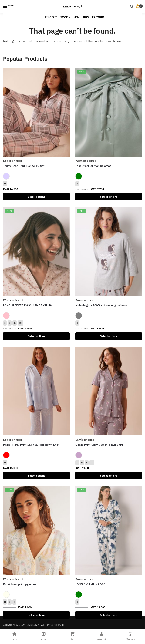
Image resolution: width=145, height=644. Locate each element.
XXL (21, 323)
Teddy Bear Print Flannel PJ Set (24, 166)
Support (130, 636)
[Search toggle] (132, 7)
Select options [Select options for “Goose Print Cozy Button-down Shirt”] (109, 476)
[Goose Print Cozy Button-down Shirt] (109, 391)
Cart (72, 636)
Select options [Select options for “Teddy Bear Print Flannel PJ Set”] (36, 197)
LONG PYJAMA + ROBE (90, 584)
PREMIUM (98, 17)
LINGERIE (51, 17)
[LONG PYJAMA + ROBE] (109, 530)
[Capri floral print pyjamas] (36, 530)
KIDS (86, 17)
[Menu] (8, 7)
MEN (76, 17)
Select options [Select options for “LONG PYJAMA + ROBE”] (109, 615)
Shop (44, 636)
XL (15, 323)
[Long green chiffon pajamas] (109, 112)
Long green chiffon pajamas (93, 166)
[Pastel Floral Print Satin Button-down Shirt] (36, 391)
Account (102, 636)
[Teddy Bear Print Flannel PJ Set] (36, 112)
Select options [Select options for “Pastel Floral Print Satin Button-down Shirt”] (36, 476)
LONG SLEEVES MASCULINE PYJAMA (27, 305)
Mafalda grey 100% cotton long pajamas (101, 305)
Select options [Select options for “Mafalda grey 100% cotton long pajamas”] (109, 336)
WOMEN (65, 17)
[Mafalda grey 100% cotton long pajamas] (109, 252)
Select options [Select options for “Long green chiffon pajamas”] (109, 197)
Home (15, 636)
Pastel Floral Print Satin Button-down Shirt (31, 445)
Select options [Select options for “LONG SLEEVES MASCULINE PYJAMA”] (36, 336)
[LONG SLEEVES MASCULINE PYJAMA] (36, 252)
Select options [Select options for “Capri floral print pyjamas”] (36, 615)
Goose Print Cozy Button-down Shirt (99, 445)
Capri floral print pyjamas (20, 584)
